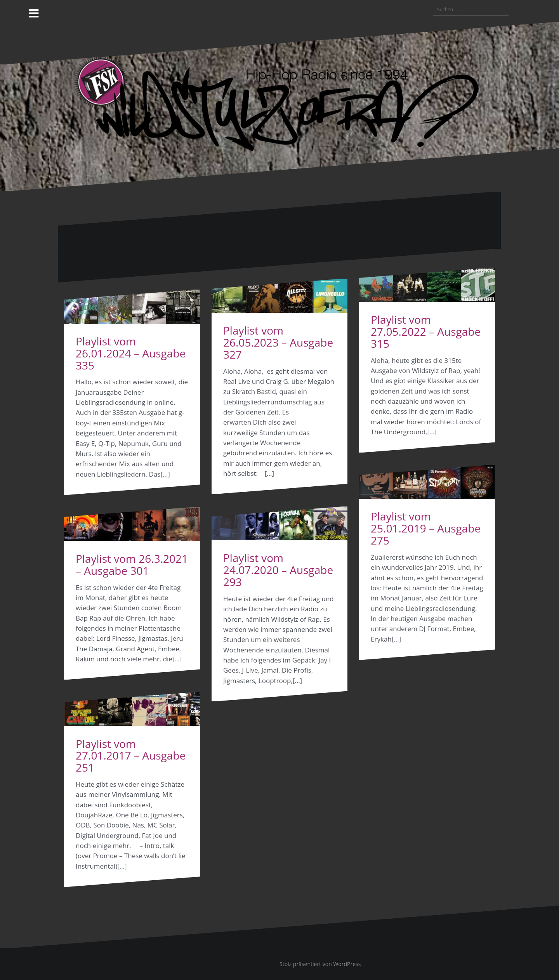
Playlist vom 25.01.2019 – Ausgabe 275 (426, 528)
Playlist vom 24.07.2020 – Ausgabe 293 (278, 570)
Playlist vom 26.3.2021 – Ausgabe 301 (132, 565)
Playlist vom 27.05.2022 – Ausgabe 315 (426, 331)
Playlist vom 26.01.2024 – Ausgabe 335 (131, 353)
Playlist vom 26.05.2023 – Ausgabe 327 (278, 342)
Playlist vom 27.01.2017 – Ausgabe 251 (131, 756)
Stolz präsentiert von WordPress (320, 964)
